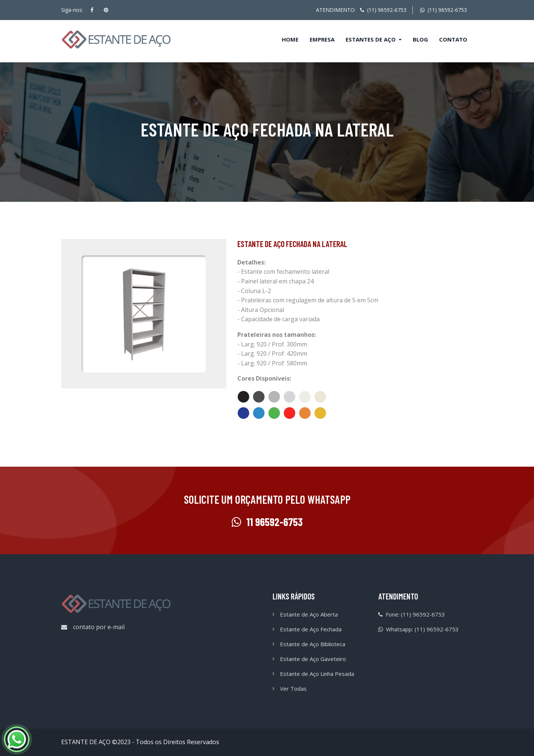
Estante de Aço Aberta (309, 614)
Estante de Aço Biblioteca (313, 644)
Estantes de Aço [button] (371, 39)
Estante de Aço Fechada (311, 629)
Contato (453, 39)
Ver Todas (293, 688)
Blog (420, 39)
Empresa (322, 39)
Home (290, 39)
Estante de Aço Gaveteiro (313, 659)
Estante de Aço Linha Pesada (317, 674)
